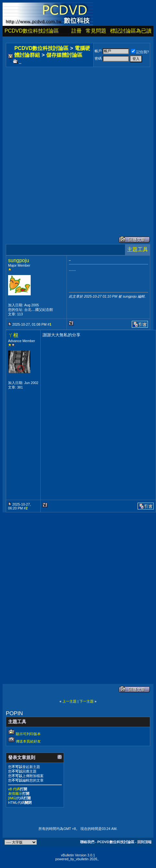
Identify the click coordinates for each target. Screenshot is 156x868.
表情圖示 (15, 794)
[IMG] (12, 798)
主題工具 (138, 249)
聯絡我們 (87, 842)
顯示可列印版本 (28, 734)
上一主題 (69, 701)
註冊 (77, 31)
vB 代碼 (14, 789)
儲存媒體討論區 (64, 55)
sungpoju (19, 260)
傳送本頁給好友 (28, 741)
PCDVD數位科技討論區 (32, 31)
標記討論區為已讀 (131, 31)
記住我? (140, 52)
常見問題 (96, 31)
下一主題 (87, 701)
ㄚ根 (13, 335)
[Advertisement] (77, 145)
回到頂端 (144, 842)
